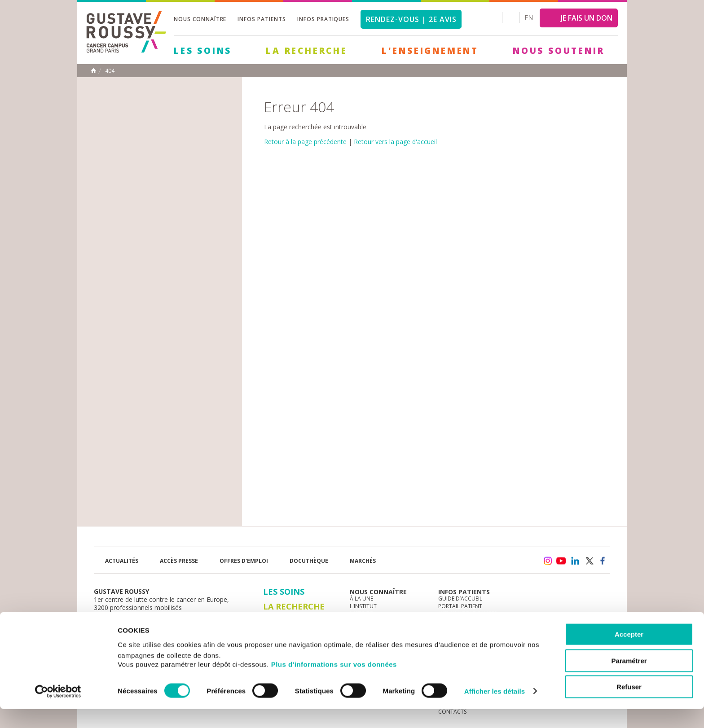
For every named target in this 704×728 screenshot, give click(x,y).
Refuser (629, 706)
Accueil (93, 70)
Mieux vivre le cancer (468, 614)
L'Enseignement (430, 51)
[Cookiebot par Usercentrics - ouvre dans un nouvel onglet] (58, 710)
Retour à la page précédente (305, 142)
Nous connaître (200, 19)
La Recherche (307, 51)
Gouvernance (370, 621)
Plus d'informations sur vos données (334, 683)
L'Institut (363, 606)
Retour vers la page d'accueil (395, 142)
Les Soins (203, 51)
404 (110, 71)
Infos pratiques (323, 19)
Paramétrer (629, 680)
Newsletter (516, 565)
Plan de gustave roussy (136, 623)
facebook (603, 561)
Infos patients (262, 19)
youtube (561, 561)
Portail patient (460, 606)
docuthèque (309, 561)
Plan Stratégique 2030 (382, 629)
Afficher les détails (495, 710)
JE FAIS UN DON (587, 18)
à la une (361, 599)
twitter (589, 561)
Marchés (363, 561)
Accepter (629, 653)
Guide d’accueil (460, 599)
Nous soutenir (559, 51)
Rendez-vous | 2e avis (411, 19)
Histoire (361, 614)
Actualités (122, 561)
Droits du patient (464, 629)
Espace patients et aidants (475, 621)
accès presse (179, 561)
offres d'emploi (244, 561)
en (529, 18)
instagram (547, 561)
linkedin (575, 561)
